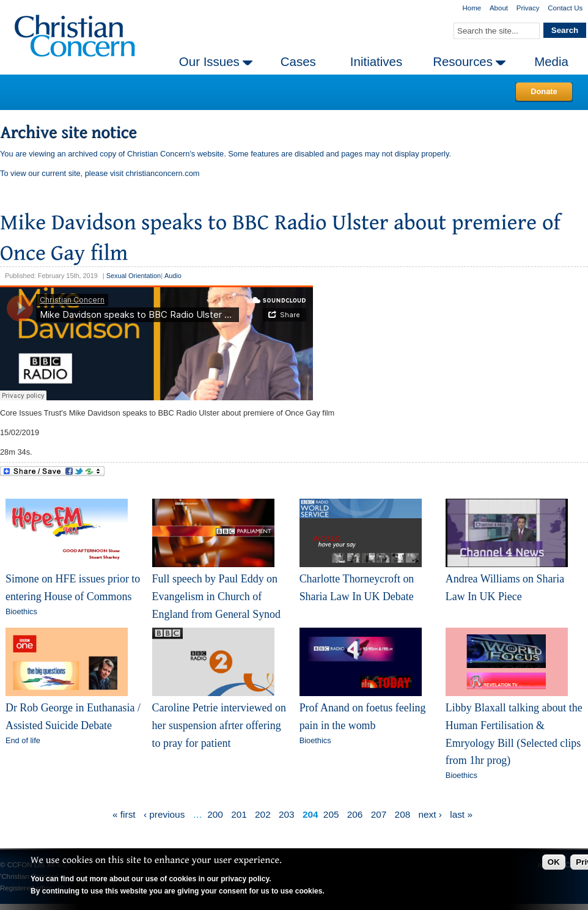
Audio (173, 276)
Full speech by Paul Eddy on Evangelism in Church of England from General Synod (216, 596)
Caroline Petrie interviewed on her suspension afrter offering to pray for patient (219, 725)
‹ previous (164, 814)
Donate (544, 91)
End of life (23, 740)
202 (263, 814)
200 (215, 814)
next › (430, 814)
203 (287, 814)
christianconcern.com (163, 173)
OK (554, 862)
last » (461, 814)
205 (331, 814)
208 (403, 814)
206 (355, 814)
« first (124, 814)
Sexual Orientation (134, 276)
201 (239, 814)
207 (379, 814)
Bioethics (21, 611)
